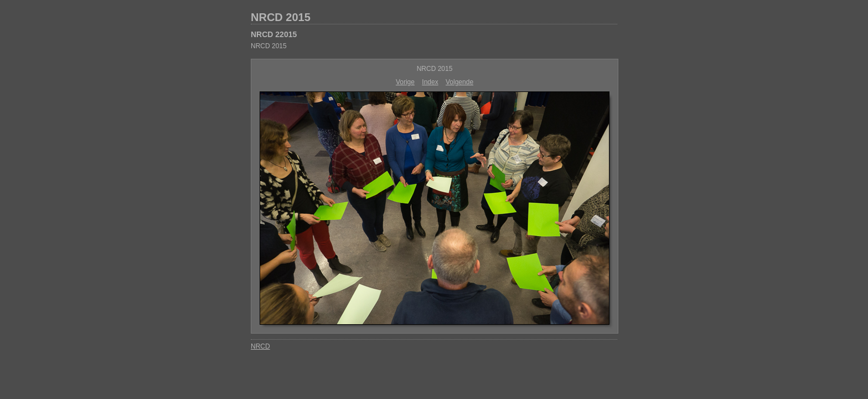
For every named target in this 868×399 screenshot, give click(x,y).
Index (430, 82)
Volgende (459, 82)
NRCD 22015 (274, 34)
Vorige (405, 82)
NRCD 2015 (281, 17)
